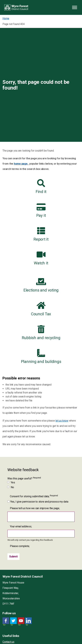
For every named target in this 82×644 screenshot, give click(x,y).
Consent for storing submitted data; (34, 496)
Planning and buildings (41, 356)
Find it (41, 187)
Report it (41, 234)
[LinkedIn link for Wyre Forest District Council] (28, 621)
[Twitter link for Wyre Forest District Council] (13, 621)
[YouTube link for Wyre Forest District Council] (21, 621)
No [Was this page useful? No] (11, 487)
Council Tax (41, 309)
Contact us (8, 642)
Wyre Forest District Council (16, 7)
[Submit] (13, 557)
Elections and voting (41, 285)
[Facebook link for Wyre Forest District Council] (6, 621)
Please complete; (20, 546)
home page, (21, 164)
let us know (62, 421)
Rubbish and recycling (41, 333)
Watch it (41, 258)
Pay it (41, 210)
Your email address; (21, 526)
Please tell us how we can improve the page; (35, 508)
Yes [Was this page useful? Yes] (11, 482)
